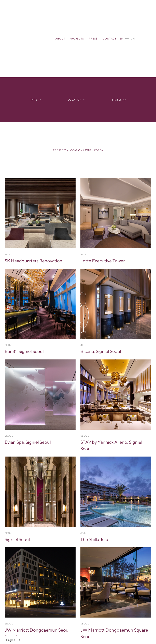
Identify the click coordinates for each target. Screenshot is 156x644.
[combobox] (14, 640)
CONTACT (109, 39)
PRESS (93, 39)
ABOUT (60, 39)
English (11, 640)
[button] (36, 100)
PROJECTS (77, 39)
